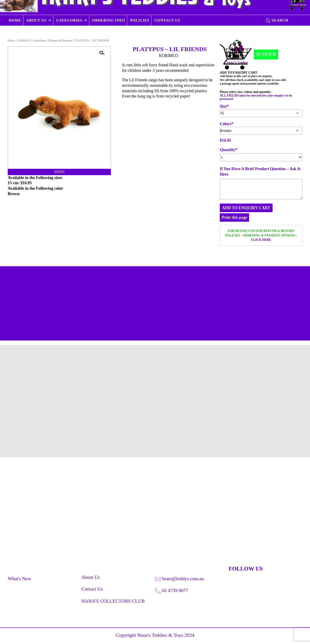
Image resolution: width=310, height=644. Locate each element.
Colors (226, 124)
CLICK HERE (261, 240)
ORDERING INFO (109, 32)
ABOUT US (36, 32)
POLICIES (140, 32)
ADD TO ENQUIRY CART (246, 208)
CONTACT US (167, 32)
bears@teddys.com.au (179, 580)
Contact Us (92, 591)
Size (223, 106)
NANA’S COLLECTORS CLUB (113, 603)
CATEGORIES (70, 32)
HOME (15, 32)
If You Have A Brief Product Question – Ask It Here (260, 172)
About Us (91, 579)
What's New (19, 580)
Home (11, 40)
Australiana (39, 40)
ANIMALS (24, 40)
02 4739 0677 (172, 592)
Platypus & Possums (60, 40)
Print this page (234, 217)
